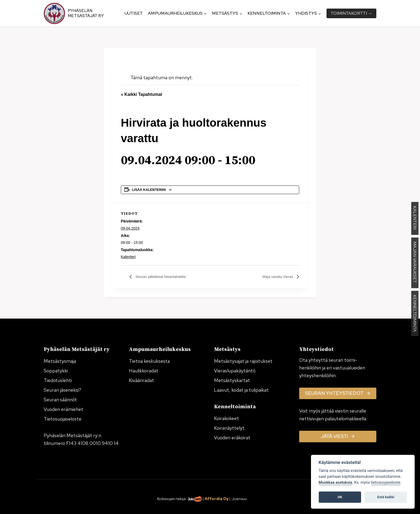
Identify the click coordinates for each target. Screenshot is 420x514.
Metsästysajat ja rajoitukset (243, 361)
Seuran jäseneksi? (62, 390)
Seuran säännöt (60, 400)
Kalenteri (128, 257)
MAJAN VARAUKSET (415, 263)
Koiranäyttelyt (229, 428)
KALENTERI (415, 219)
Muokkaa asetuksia (335, 483)
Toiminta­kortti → (351, 13)
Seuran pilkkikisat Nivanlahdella (165, 277)
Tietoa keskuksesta (149, 361)
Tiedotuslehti (58, 380)
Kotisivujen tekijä (171, 499)
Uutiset (134, 13)
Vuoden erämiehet (63, 409)
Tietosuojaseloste (63, 419)
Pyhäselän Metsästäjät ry (86, 13)
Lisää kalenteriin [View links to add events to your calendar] (149, 190)
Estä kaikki (386, 497)
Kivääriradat (141, 380)
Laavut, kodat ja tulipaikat (241, 390)
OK (340, 497)
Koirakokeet (226, 418)
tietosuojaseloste (386, 483)
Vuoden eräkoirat (232, 438)
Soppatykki (56, 371)
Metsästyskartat (232, 380)
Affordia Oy (217, 499)
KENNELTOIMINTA (415, 314)
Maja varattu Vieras (275, 277)
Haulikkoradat (144, 371)
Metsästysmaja (60, 361)
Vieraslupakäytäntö (235, 371)
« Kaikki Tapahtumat (141, 94)
